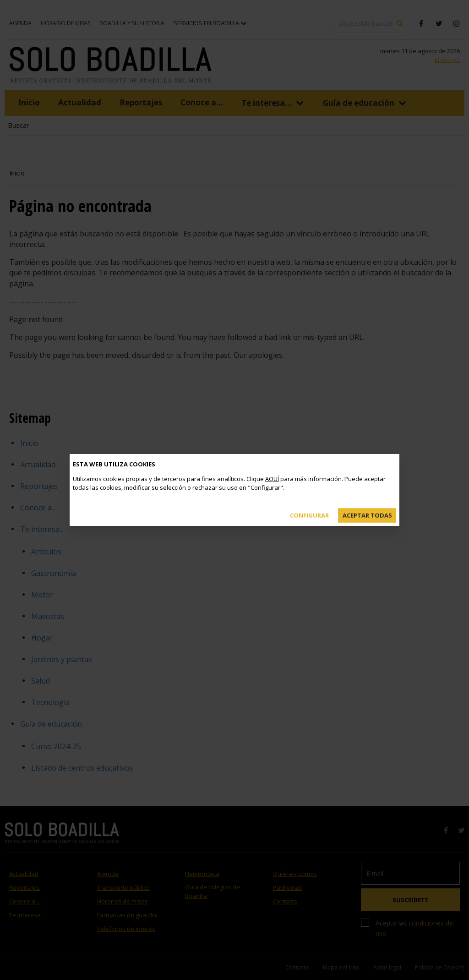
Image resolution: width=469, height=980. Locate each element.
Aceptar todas (367, 508)
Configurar (309, 508)
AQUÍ (272, 471)
